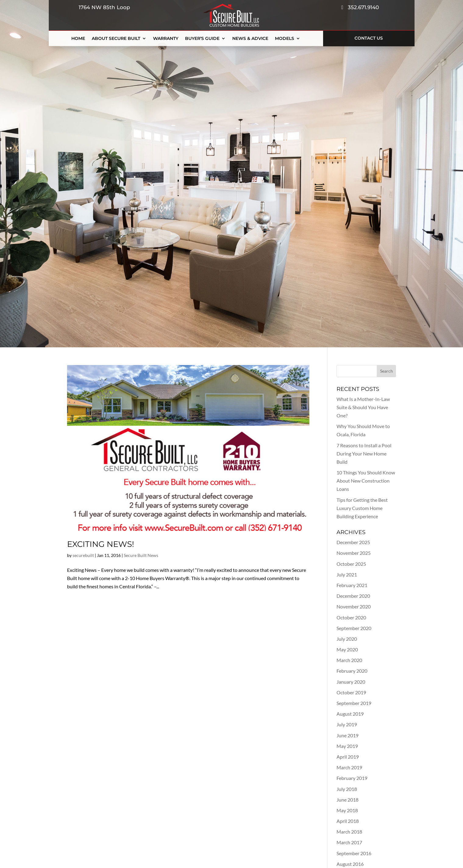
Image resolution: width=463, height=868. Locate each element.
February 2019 (352, 778)
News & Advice (250, 39)
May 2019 (347, 746)
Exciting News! (101, 544)
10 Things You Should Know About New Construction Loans (366, 481)
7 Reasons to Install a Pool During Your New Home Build (364, 453)
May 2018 (347, 810)
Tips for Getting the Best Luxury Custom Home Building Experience (362, 508)
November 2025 (354, 553)
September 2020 (354, 628)
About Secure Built (116, 39)
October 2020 (351, 617)
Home (78, 39)
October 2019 (351, 692)
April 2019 (348, 757)
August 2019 (350, 714)
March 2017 (349, 842)
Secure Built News (141, 555)
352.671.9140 (360, 7)
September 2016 (354, 853)
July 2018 (347, 789)
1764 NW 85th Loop (103, 7)
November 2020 (354, 606)
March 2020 (349, 660)
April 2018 (348, 821)
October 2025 (351, 564)
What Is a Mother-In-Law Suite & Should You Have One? (363, 407)
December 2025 (353, 542)
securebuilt (83, 555)
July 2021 (347, 574)
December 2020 (353, 596)
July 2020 (347, 639)
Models (285, 39)
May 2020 (347, 649)
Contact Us (369, 38)
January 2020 (351, 682)
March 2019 (349, 767)
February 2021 (352, 585)
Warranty (166, 39)
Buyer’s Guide (202, 39)
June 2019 (347, 735)
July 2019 (347, 724)
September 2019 (354, 703)
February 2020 (352, 671)
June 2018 (347, 800)
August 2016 (350, 864)
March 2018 (349, 832)
